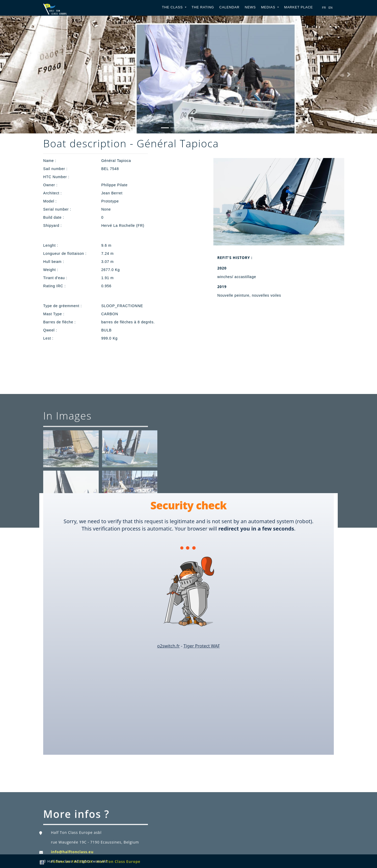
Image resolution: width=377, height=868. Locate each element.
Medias (269, 7)
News (250, 7)
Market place (298, 7)
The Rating (203, 7)
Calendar (229, 7)
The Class (173, 7)
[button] (28, 75)
